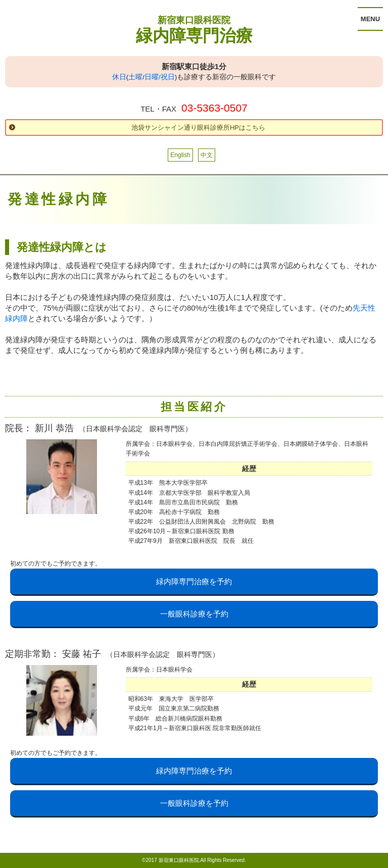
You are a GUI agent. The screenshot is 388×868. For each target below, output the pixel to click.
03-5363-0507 (214, 108)
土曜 (135, 77)
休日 (119, 77)
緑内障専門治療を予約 (194, 581)
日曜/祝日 (160, 77)
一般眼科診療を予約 (194, 614)
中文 (207, 155)
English (180, 155)
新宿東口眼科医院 (194, 20)
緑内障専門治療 (194, 36)
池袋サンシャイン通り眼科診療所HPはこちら (198, 127)
